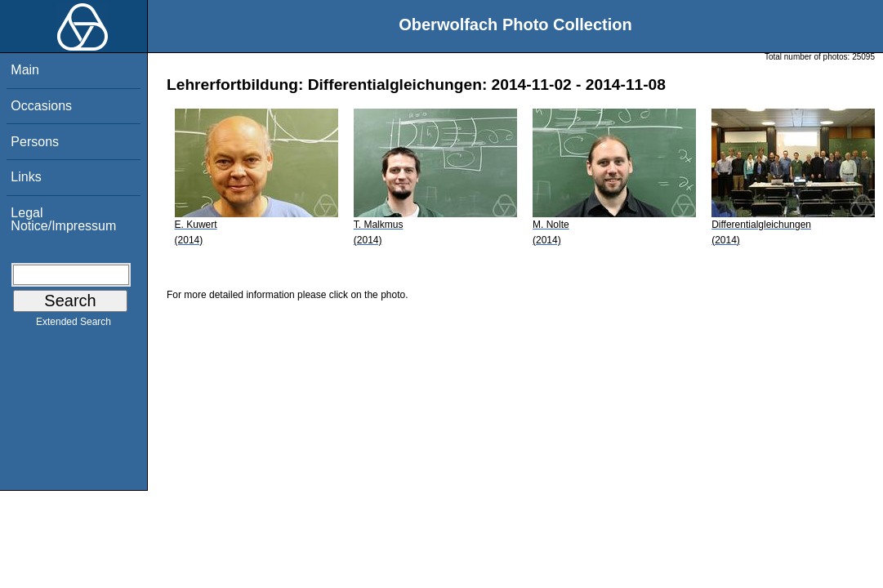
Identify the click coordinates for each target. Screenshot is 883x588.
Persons (35, 142)
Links (26, 177)
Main (25, 70)
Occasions (41, 106)
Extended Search (74, 325)
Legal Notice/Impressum (63, 219)
